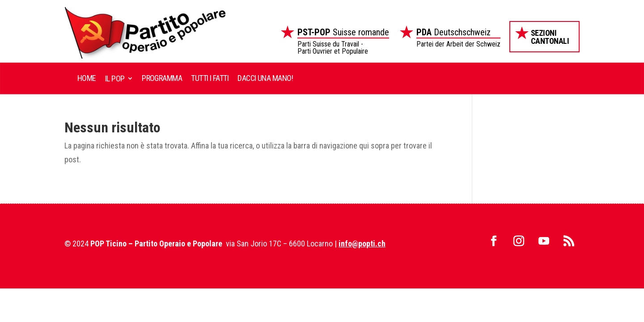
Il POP (115, 78)
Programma (162, 78)
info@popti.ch (362, 244)
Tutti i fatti (210, 78)
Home (87, 78)
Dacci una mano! (265, 78)
